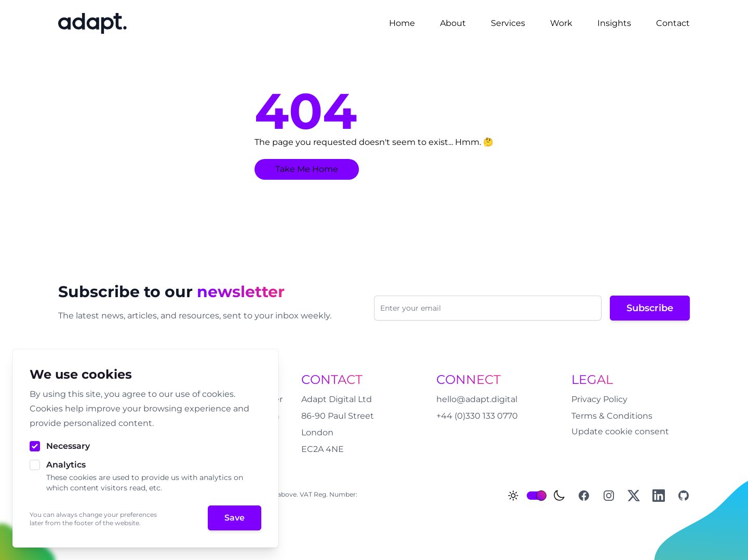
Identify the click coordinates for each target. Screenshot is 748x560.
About (453, 23)
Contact (673, 23)
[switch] (536, 496)
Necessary (68, 446)
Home (402, 23)
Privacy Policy (599, 399)
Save (235, 518)
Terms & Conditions (612, 416)
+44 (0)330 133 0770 (477, 416)
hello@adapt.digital (477, 399)
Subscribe (650, 308)
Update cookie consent (620, 431)
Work (561, 23)
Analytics (66, 465)
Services (508, 23)
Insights (614, 23)
